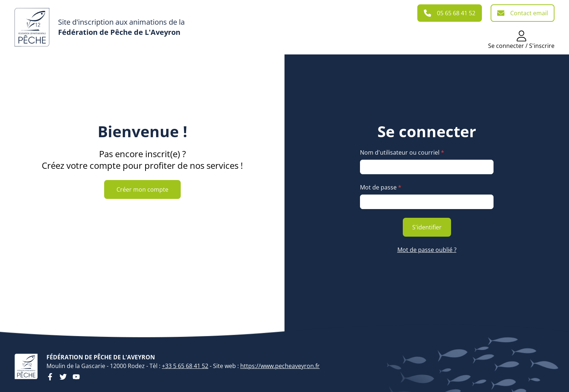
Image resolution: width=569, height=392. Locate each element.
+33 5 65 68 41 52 (185, 366)
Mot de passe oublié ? (427, 250)
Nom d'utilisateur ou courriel (402, 152)
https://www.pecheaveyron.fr (280, 366)
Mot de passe (381, 187)
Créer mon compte (142, 189)
